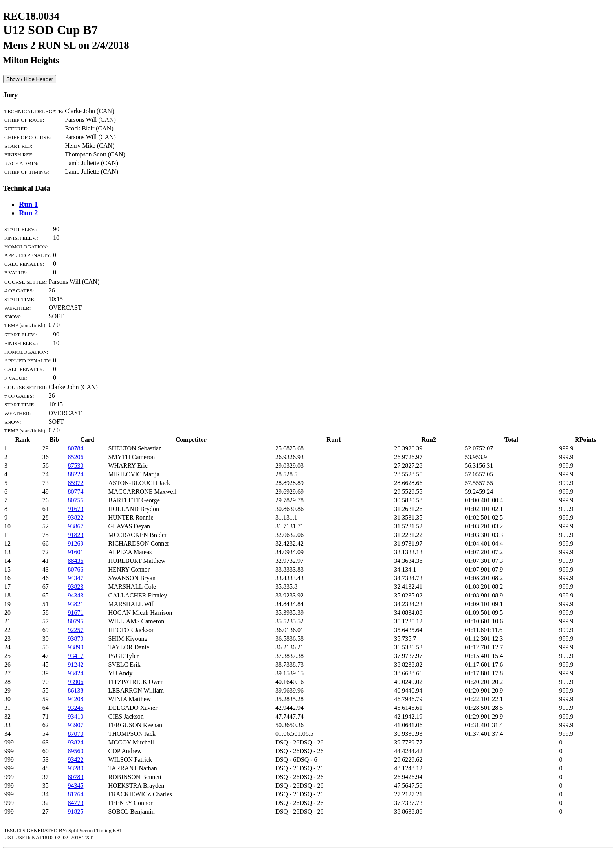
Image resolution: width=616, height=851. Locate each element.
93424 (75, 673)
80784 (75, 448)
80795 (75, 621)
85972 (75, 483)
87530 (75, 466)
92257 (75, 630)
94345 (75, 786)
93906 (75, 682)
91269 (75, 543)
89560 (75, 751)
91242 (75, 664)
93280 (75, 768)
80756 (75, 500)
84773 (75, 803)
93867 (75, 526)
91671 (75, 613)
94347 (75, 578)
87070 (75, 734)
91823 (75, 535)
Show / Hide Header (30, 79)
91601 (75, 552)
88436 (75, 561)
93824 (75, 742)
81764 (75, 794)
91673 (75, 509)
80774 (75, 492)
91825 (75, 811)
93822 (75, 517)
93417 (75, 656)
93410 (75, 716)
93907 (75, 725)
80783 (75, 777)
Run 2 (28, 213)
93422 (75, 760)
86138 (75, 690)
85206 (75, 457)
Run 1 (28, 204)
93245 (75, 708)
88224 (75, 474)
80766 (75, 569)
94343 (75, 595)
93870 (75, 639)
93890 (75, 647)
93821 (75, 604)
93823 (75, 587)
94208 (75, 699)
